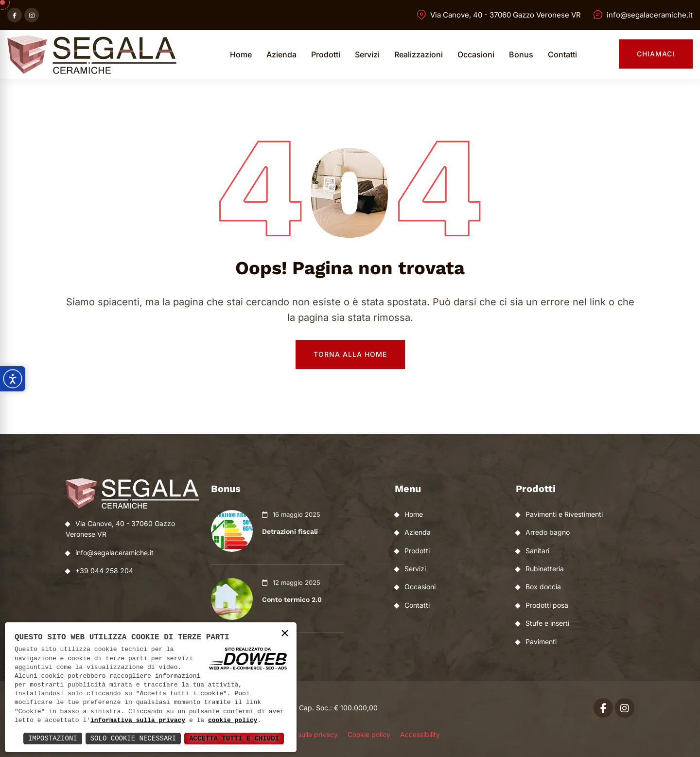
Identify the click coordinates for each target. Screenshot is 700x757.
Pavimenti (541, 642)
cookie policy (233, 721)
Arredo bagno (548, 532)
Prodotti (326, 54)
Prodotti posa (547, 605)
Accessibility (420, 734)
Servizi (367, 54)
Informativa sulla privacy (299, 734)
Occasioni (476, 54)
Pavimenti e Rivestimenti (564, 514)
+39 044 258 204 (104, 571)
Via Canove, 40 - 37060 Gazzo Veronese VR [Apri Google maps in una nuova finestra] (506, 15)
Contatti (562, 54)
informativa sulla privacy (138, 721)
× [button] (285, 634)
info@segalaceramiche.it (650, 15)
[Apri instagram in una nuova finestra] (32, 15)
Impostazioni (53, 738)
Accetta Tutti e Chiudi (234, 738)
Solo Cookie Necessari (133, 738)
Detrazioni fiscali (290, 531)
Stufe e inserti (547, 623)
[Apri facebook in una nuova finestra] (15, 15)
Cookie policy (369, 734)
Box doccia (543, 587)
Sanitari (537, 551)
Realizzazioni (419, 54)
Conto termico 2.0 (292, 599)
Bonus (521, 54)
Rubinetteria (545, 569)
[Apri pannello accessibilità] (13, 379)
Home (241, 54)
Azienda (281, 54)
